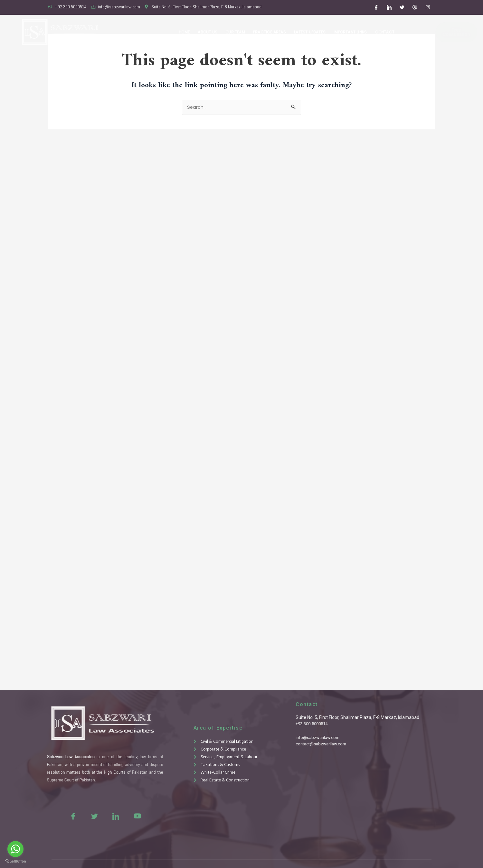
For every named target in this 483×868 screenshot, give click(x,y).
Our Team (237, 32)
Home (187, 32)
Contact (385, 32)
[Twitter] (402, 7)
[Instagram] (428, 7)
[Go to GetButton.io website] (15, 861)
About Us (210, 32)
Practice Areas (271, 32)
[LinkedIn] (389, 7)
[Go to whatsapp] (15, 849)
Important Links (351, 32)
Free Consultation (438, 32)
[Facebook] (376, 7)
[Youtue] (122, 816)
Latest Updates (311, 32)
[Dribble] (415, 7)
